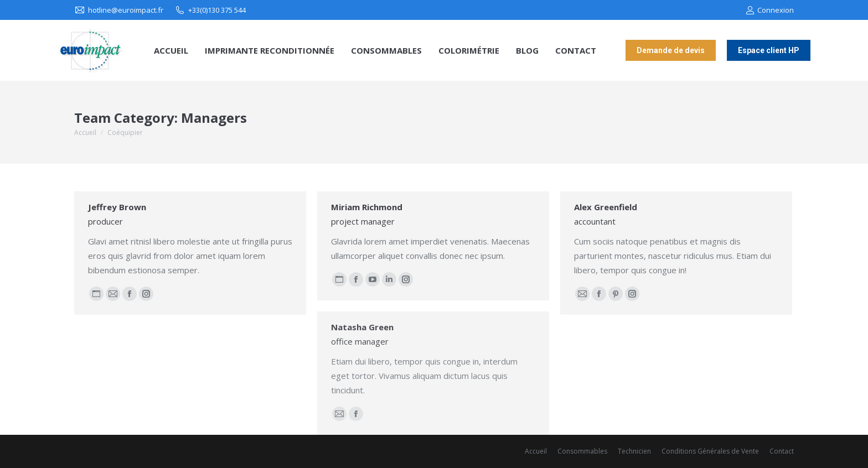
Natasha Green (362, 327)
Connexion (770, 10)
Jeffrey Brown (117, 207)
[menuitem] (171, 51)
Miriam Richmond (367, 207)
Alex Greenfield (606, 207)
